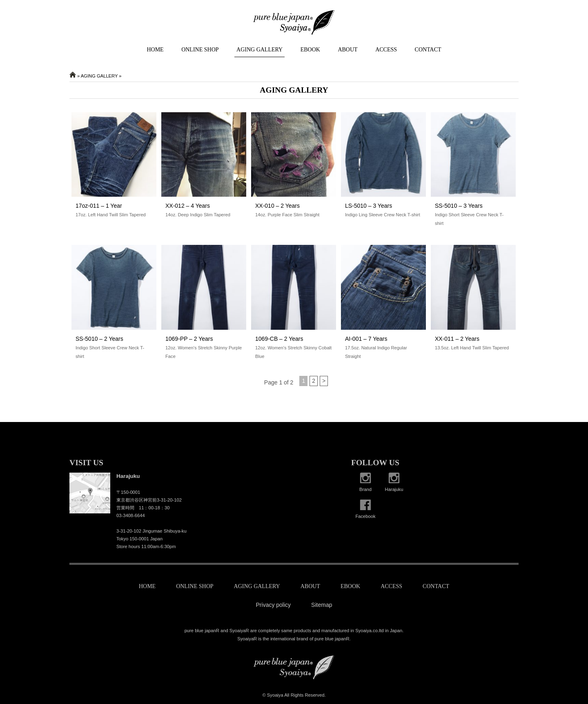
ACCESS (386, 50)
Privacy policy (274, 605)
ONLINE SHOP (200, 50)
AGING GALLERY (259, 50)
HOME (155, 50)
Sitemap (322, 605)
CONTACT (428, 50)
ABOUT (347, 50)
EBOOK (310, 50)
